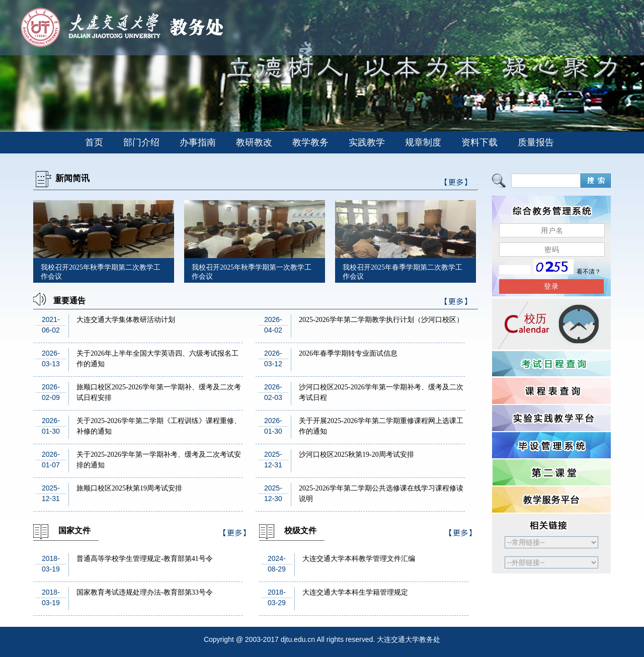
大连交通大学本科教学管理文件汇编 (359, 559)
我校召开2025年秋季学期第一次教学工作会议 (252, 272)
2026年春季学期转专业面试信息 (348, 353)
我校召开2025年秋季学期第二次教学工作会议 (101, 272)
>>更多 (456, 303)
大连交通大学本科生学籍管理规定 (355, 592)
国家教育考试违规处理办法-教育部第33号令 (145, 592)
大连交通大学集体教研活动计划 (126, 320)
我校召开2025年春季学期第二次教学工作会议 (403, 272)
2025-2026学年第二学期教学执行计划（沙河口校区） (381, 320)
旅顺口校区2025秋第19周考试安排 (129, 488)
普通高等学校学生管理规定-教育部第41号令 (145, 559)
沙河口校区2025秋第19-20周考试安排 (356, 455)
